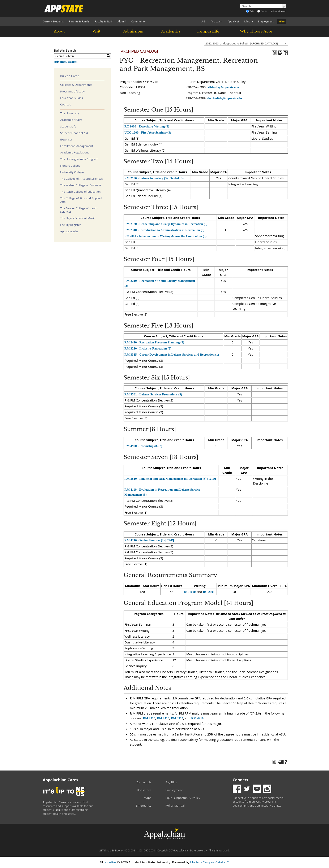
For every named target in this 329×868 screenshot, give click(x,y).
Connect (241, 780)
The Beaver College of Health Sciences (79, 210)
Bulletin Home (70, 76)
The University (70, 113)
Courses (66, 104)
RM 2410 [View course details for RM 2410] (163, 718)
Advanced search (279, 11)
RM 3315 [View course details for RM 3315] (177, 718)
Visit (97, 31)
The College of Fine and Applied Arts (81, 200)
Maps (148, 798)
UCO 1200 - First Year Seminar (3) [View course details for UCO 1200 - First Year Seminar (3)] (148, 133)
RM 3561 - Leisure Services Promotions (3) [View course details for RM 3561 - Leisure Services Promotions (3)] (153, 394)
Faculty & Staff (103, 21)
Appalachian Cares (61, 780)
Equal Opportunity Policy (183, 798)
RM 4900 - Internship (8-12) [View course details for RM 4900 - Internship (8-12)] (143, 446)
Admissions (134, 31)
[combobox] (246, 43)
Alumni (122, 21)
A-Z (203, 21)
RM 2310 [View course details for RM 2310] (149, 718)
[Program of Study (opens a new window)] (274, 53)
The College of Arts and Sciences (81, 179)
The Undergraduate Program (79, 159)
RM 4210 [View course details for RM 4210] (197, 718)
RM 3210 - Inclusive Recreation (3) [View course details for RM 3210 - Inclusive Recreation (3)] (148, 348)
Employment (266, 21)
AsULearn (217, 21)
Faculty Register (71, 225)
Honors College (70, 166)
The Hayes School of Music (78, 218)
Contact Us (144, 782)
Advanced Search (66, 62)
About (59, 31)
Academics (171, 31)
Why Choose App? (256, 31)
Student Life (68, 126)
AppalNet (233, 21)
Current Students (53, 21)
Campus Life (208, 31)
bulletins (110, 862)
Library (249, 21)
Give (282, 21)
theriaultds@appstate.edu (225, 98)
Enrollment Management (77, 146)
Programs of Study (72, 91)
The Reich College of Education (80, 192)
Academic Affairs (71, 120)
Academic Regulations (75, 152)
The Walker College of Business (81, 185)
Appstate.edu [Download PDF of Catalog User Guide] (69, 231)
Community (138, 21)
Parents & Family (79, 21)
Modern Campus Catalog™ (209, 862)
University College (72, 172)
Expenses (66, 139)
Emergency (144, 806)
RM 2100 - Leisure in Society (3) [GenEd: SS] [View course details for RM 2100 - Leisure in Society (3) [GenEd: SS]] (155, 178)
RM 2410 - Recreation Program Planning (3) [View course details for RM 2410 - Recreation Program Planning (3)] (154, 342)
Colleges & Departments (76, 85)
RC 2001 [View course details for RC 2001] (209, 592)
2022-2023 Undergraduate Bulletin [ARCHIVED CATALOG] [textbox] (242, 43)
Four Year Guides (72, 98)
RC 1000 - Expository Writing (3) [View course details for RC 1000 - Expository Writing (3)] (147, 126)
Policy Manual (175, 806)
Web (250, 11)
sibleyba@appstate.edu (224, 87)
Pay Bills (171, 782)
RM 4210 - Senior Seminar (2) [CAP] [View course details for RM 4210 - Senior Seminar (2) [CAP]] (149, 540)
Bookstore (144, 790)
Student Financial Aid (74, 133)
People (262, 11)
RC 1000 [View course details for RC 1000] (190, 592)
